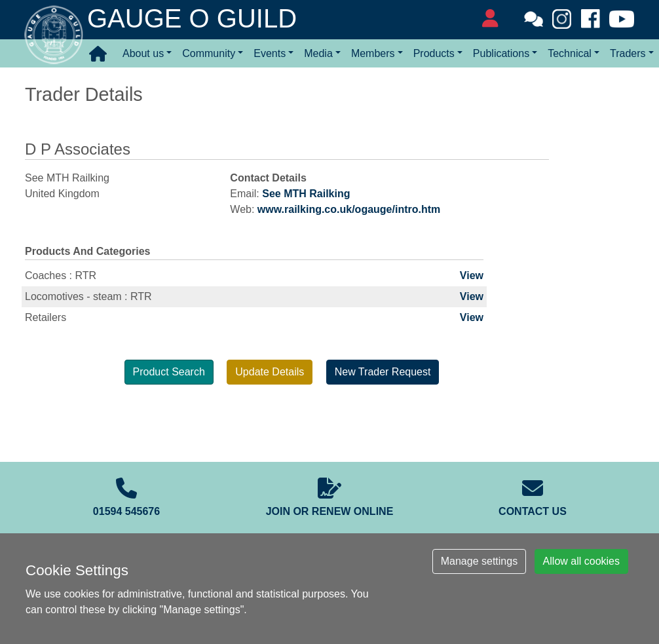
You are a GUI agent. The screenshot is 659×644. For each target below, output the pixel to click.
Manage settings (479, 561)
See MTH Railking (306, 194)
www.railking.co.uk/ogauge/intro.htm (349, 209)
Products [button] (434, 53)
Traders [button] (628, 53)
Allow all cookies (581, 561)
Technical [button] (570, 53)
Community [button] (209, 53)
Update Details (270, 372)
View (472, 275)
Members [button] (373, 53)
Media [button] (318, 53)
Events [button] (270, 53)
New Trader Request (383, 372)
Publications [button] (501, 53)
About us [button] (143, 53)
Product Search (169, 372)
